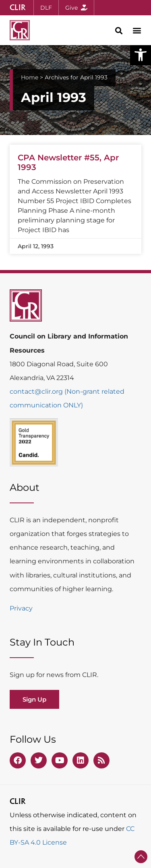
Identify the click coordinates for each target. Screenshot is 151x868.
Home (30, 77)
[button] (141, 55)
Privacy (21, 608)
